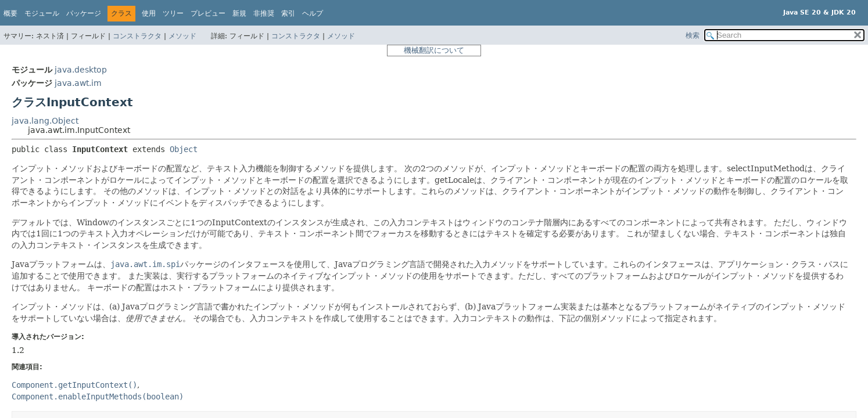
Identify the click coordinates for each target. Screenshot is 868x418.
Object (184, 149)
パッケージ (84, 13)
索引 (288, 13)
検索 (693, 35)
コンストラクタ (137, 36)
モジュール (42, 13)
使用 (149, 13)
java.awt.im (78, 83)
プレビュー (208, 13)
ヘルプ (313, 13)
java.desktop (81, 70)
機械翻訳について (434, 50)
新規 (239, 13)
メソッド (182, 36)
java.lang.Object (45, 121)
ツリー (173, 13)
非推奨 (264, 13)
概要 (10, 13)
